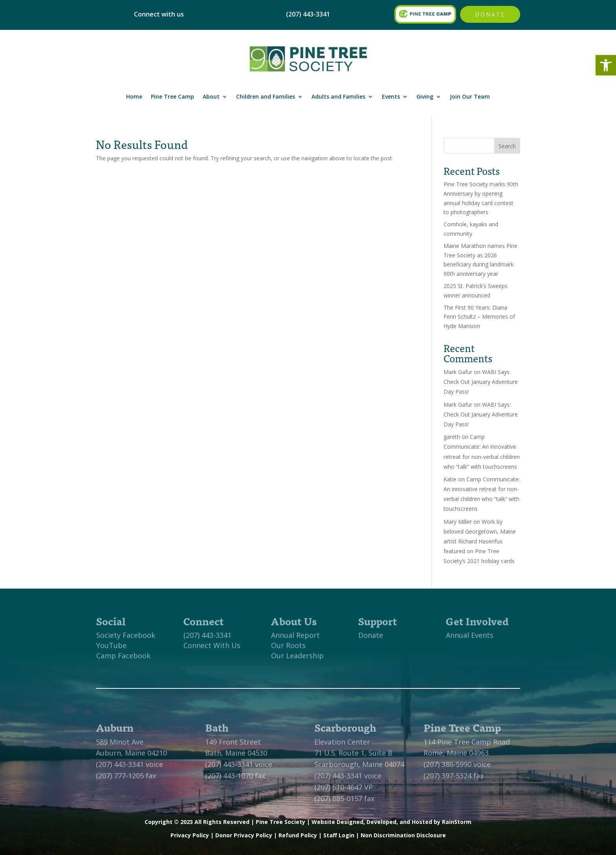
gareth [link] (452, 437)
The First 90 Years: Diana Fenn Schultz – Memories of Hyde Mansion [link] (479, 317)
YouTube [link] (111, 648)
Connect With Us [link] (212, 648)
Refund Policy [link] (298, 835)
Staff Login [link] (339, 835)
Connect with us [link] (159, 14)
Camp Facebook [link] (123, 659)
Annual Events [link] (470, 638)
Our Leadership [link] (297, 659)
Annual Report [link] (295, 638)
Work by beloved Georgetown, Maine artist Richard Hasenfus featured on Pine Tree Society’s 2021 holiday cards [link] (480, 541)
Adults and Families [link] (338, 96)
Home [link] (134, 96)
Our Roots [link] (288, 648)
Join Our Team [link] (470, 96)
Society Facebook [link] (126, 638)
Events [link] (391, 96)
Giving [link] (425, 96)
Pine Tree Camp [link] (172, 96)
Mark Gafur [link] (458, 372)
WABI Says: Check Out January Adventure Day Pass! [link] (481, 382)
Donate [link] (490, 14)
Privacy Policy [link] (190, 835)
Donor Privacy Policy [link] (244, 835)
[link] (606, 65)
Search (507, 146)
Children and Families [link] (266, 96)
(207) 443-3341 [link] (207, 638)
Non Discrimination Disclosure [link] (403, 835)
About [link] (211, 96)
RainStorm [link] (457, 822)
